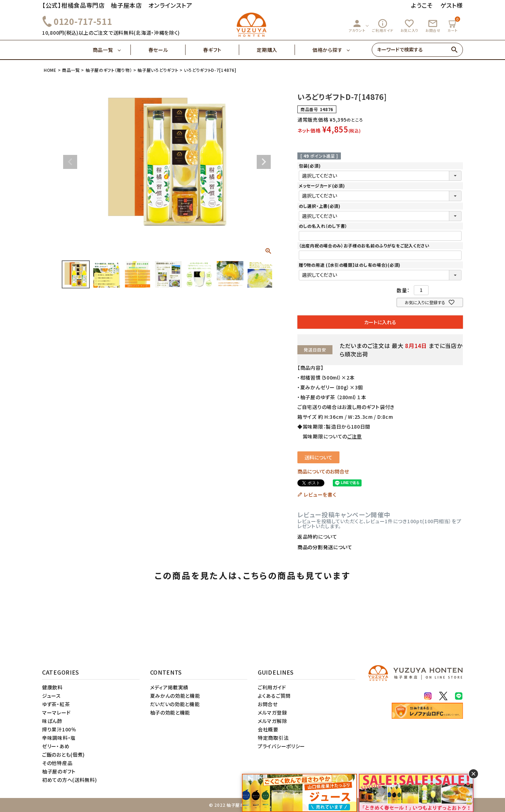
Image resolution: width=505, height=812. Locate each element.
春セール (167, 50)
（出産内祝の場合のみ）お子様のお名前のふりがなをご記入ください (364, 245)
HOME (50, 70)
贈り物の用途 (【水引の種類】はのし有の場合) (350, 265)
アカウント (357, 26)
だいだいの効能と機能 (175, 704)
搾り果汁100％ (59, 729)
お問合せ (433, 26)
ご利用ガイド (383, 26)
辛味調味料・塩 (59, 738)
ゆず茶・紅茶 (56, 704)
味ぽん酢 (52, 721)
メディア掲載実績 (169, 687)
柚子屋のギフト (59, 771)
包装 (310, 166)
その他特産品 (57, 763)
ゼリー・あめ (56, 746)
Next (264, 162)
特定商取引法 (273, 738)
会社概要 (268, 729)
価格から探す (327, 50)
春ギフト (221, 50)
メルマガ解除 (272, 721)
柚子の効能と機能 (170, 712)
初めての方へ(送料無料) (69, 780)
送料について (318, 457)
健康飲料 (52, 687)
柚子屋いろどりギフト (158, 70)
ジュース (52, 696)
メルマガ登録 (272, 712)
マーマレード (56, 712)
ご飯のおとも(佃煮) (63, 755)
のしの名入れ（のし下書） (323, 226)
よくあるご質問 (274, 696)
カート (453, 25)
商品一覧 (112, 50)
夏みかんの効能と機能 (175, 696)
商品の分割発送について (325, 547)
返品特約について (317, 537)
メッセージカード (322, 186)
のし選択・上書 (320, 206)
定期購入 (276, 50)
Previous (70, 162)
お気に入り (410, 26)
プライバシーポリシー (281, 746)
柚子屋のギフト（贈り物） (109, 70)
